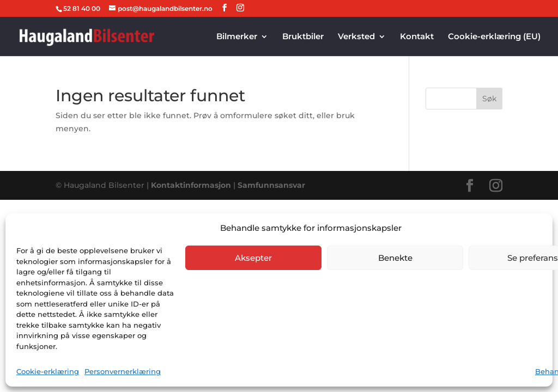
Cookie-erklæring (48, 371)
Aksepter (253, 258)
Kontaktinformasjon (192, 185)
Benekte (395, 258)
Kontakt (417, 37)
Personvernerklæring (123, 371)
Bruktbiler (303, 37)
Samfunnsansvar (271, 185)
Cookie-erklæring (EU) (494, 37)
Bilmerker (237, 37)
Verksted (356, 37)
